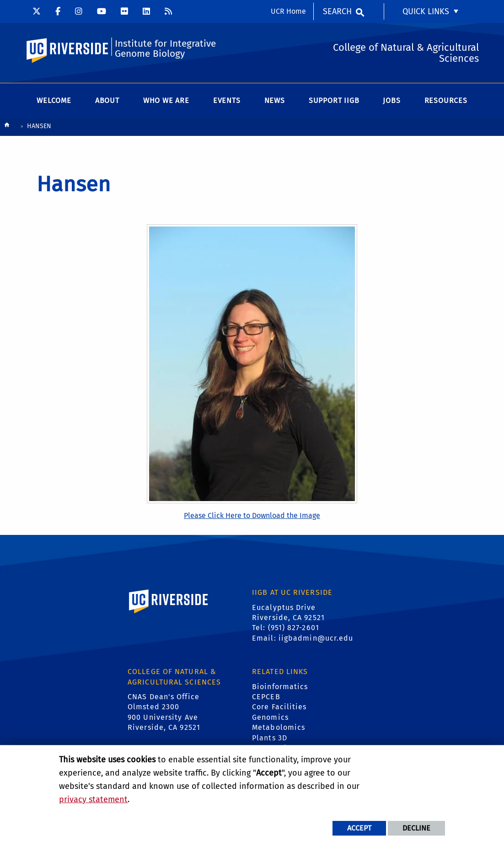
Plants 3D (270, 738)
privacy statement (93, 799)
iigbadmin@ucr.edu (316, 638)
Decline (416, 828)
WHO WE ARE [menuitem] (166, 100)
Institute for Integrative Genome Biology (165, 49)
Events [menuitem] (227, 100)
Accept (359, 828)
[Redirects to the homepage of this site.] (7, 127)
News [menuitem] (275, 100)
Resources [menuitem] (446, 100)
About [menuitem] (107, 100)
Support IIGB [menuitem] (334, 100)
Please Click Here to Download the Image (252, 515)
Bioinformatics (280, 687)
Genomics (270, 717)
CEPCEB (266, 697)
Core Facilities (279, 707)
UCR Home (288, 11)
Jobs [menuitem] (391, 100)
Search (337, 11)
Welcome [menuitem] (54, 100)
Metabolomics (279, 727)
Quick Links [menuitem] (426, 11)
